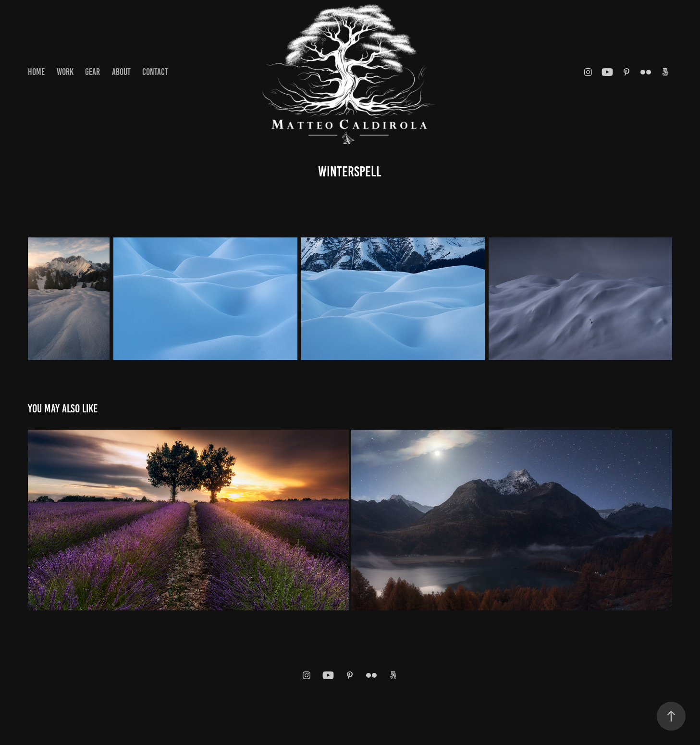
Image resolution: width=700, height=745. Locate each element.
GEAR (92, 72)
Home (36, 72)
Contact (155, 72)
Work (65, 72)
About (121, 72)
